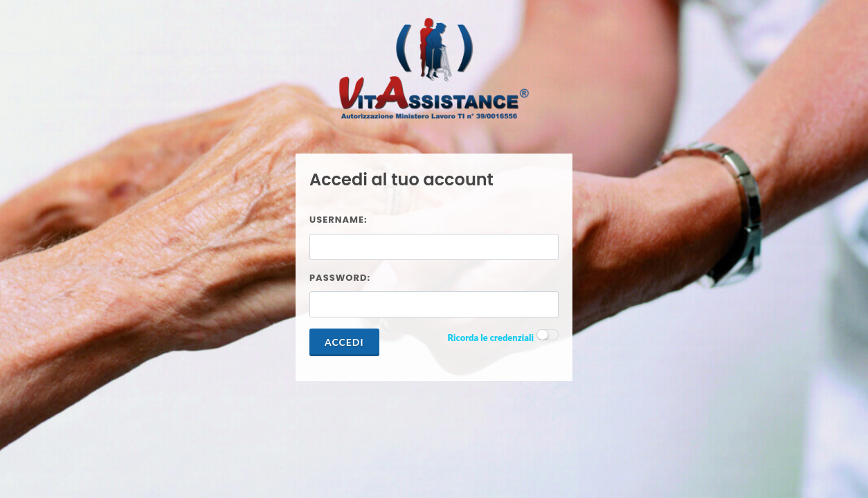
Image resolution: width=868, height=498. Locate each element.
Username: (338, 220)
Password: (340, 278)
